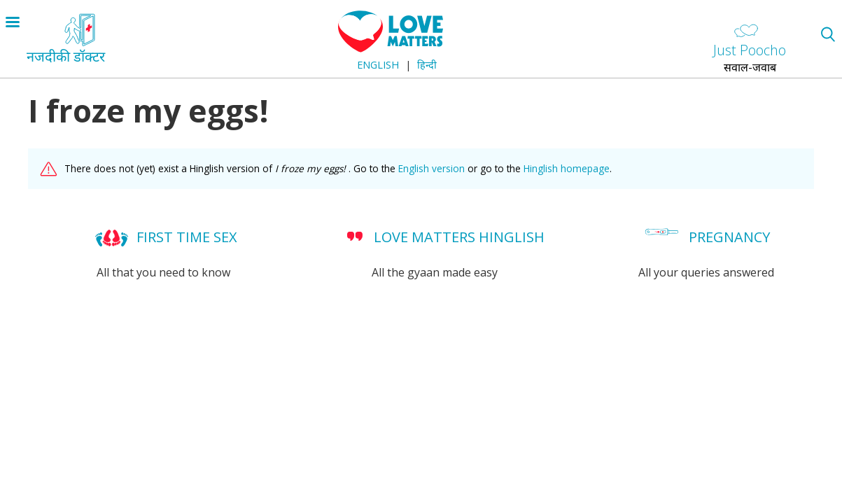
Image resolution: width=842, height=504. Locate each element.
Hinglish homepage (567, 168)
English (378, 65)
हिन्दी (427, 65)
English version (431, 168)
